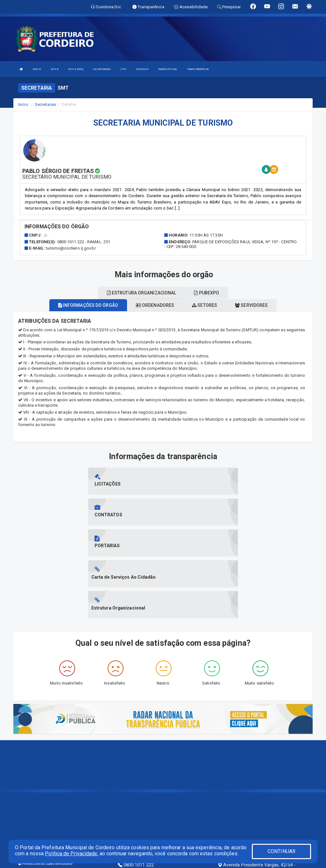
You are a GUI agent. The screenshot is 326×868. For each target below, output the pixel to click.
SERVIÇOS (142, 69)
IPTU (123, 69)
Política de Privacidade (71, 854)
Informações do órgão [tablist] (88, 305)
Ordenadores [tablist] (155, 305)
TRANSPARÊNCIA (198, 69)
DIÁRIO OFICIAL (168, 69)
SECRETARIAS (102, 69)
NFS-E (55, 69)
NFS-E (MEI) (76, 69)
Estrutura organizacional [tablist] (142, 293)
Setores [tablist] (205, 305)
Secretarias (46, 104)
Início (23, 104)
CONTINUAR (281, 851)
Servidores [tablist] (251, 305)
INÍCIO (37, 69)
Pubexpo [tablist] (206, 293)
